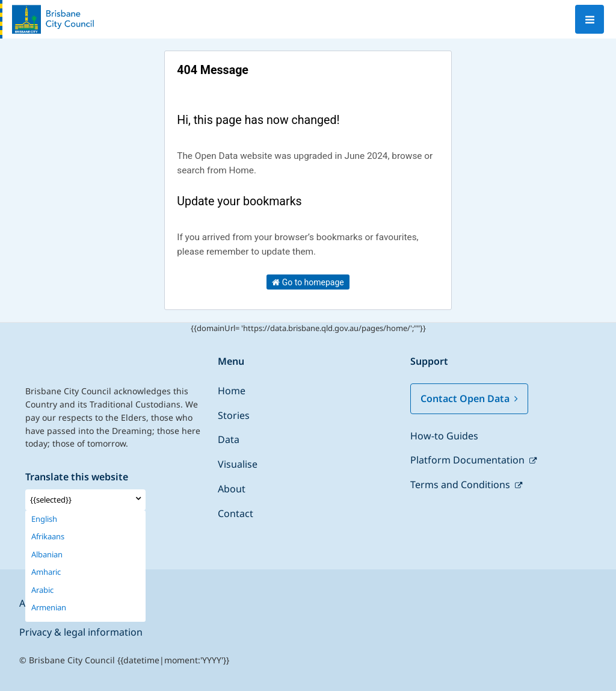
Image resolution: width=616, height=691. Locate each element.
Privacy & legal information (81, 632)
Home (232, 391)
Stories (234, 415)
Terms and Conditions (461, 485)
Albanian (47, 555)
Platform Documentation (469, 460)
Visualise (238, 464)
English (44, 519)
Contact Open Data (469, 398)
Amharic (46, 572)
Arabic (42, 590)
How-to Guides (444, 436)
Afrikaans (48, 537)
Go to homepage (308, 282)
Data (229, 439)
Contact (236, 513)
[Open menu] (590, 19)
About (232, 489)
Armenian (49, 608)
